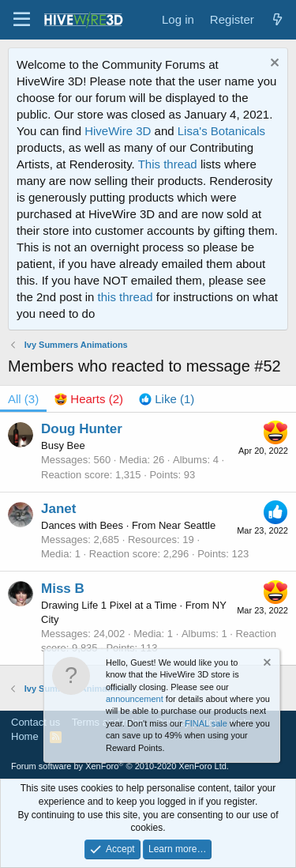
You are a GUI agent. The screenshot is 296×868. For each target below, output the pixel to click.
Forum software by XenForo (120, 766)
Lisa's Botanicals (221, 131)
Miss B (63, 589)
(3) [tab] (23, 399)
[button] (22, 20)
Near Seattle (187, 525)
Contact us (36, 722)
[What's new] (277, 19)
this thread (126, 297)
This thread (168, 164)
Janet (58, 509)
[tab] (89, 399)
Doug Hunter (82, 429)
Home (25, 736)
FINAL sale (206, 723)
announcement (135, 699)
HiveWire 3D (118, 131)
